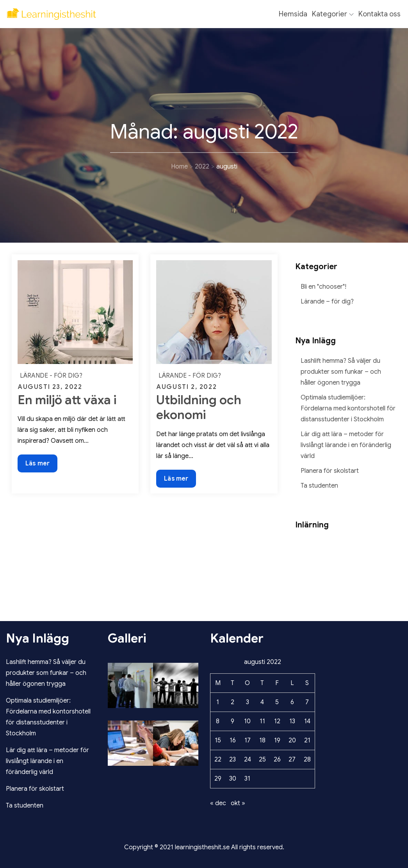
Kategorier (333, 14)
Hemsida (293, 14)
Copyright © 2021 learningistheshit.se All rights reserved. (204, 847)
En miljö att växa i (67, 400)
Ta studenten (319, 486)
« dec (218, 803)
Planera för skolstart (330, 471)
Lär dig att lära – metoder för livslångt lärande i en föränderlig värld (346, 445)
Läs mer (37, 465)
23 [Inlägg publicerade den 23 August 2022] (233, 760)
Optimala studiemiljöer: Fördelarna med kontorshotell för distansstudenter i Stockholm (348, 408)
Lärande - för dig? (51, 376)
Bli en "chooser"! (323, 287)
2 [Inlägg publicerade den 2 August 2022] (233, 702)
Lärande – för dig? (327, 302)
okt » (238, 803)
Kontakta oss (379, 14)
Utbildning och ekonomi (199, 407)
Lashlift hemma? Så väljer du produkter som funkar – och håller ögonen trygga (341, 372)
